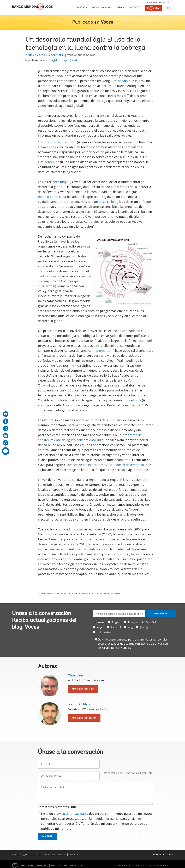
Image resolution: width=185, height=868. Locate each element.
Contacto (135, 8)
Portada (82, 8)
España (76, 593)
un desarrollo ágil (107, 202)
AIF (60, 866)
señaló (123, 81)
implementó (102, 351)
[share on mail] (6, 414)
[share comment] (6, 451)
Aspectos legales (20, 855)
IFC (66, 866)
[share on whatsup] (6, 443)
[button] (169, 8)
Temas (120, 8)
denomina (52, 162)
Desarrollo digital (49, 593)
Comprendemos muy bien (57, 142)
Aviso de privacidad (71, 814)
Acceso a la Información (43, 855)
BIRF (53, 866)
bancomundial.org (159, 2)
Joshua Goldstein (52, 55)
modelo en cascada (52, 197)
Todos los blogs (102, 8)
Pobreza (66, 593)
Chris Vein (32, 55)
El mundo (116, 593)
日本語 (144, 627)
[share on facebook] (6, 421)
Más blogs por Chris (83, 689)
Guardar (47, 836)
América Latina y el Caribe (96, 593)
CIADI (81, 866)
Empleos (62, 855)
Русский (116, 627)
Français (65, 60)
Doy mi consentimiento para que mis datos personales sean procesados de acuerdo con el (133, 644)
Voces (107, 22)
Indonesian (104, 632)
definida (136, 400)
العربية (74, 60)
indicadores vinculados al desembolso (116, 465)
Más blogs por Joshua (84, 718)
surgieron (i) (47, 286)
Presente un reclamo (163, 855)
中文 (131, 627)
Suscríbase (161, 613)
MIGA (73, 866)
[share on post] (6, 428)
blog (63, 182)
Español (44, 60)
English (54, 60)
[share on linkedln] (6, 436)
